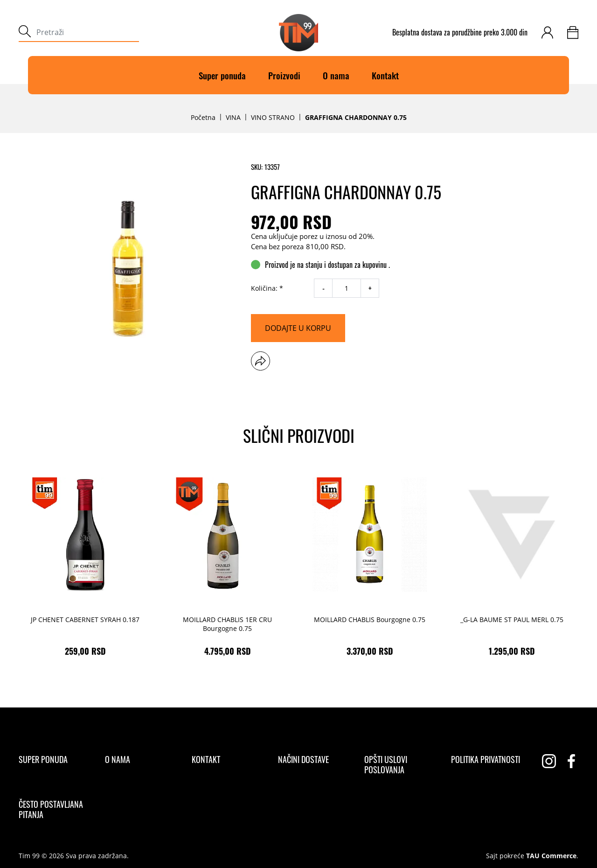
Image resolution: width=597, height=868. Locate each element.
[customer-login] (547, 32)
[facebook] (571, 761)
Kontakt (385, 75)
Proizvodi (284, 75)
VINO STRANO (273, 118)
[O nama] (118, 759)
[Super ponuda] (43, 759)
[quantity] (347, 288)
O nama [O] (336, 75)
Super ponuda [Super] (222, 75)
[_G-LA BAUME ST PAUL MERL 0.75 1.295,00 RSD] (512, 564)
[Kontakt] (206, 759)
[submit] (25, 32)
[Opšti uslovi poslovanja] (399, 764)
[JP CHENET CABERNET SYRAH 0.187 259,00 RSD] (85, 564)
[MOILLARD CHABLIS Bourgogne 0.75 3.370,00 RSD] (370, 564)
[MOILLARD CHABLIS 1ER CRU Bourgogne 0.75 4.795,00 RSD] (227, 564)
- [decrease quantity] (323, 288)
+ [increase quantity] (370, 288)
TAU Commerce (551, 856)
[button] (260, 361)
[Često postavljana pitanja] (54, 809)
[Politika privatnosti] (486, 759)
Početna (203, 118)
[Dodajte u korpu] (298, 328)
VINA (233, 118)
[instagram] (549, 761)
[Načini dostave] (303, 759)
